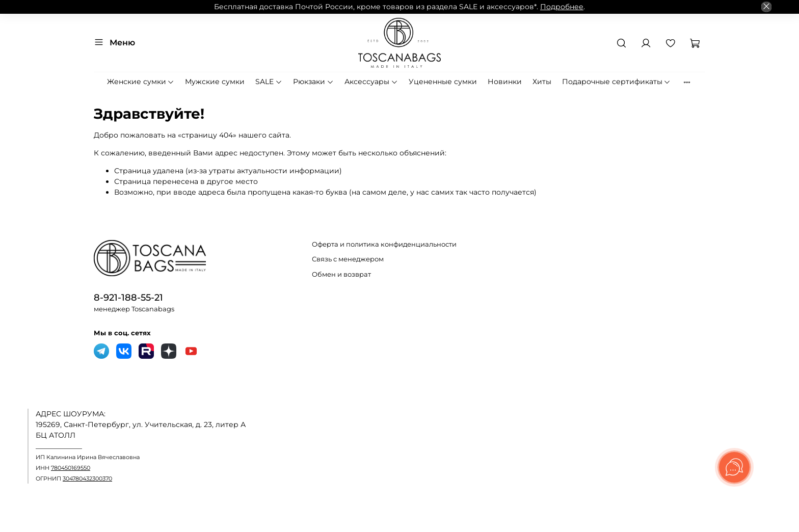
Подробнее (562, 7)
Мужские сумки (215, 82)
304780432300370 (87, 479)
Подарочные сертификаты (617, 82)
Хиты (542, 82)
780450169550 (71, 468)
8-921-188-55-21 (128, 297)
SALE (269, 82)
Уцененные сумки (443, 82)
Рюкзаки (313, 82)
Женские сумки (141, 82)
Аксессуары (371, 82)
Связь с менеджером (348, 259)
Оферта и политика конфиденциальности (384, 244)
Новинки (505, 82)
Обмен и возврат (341, 274)
